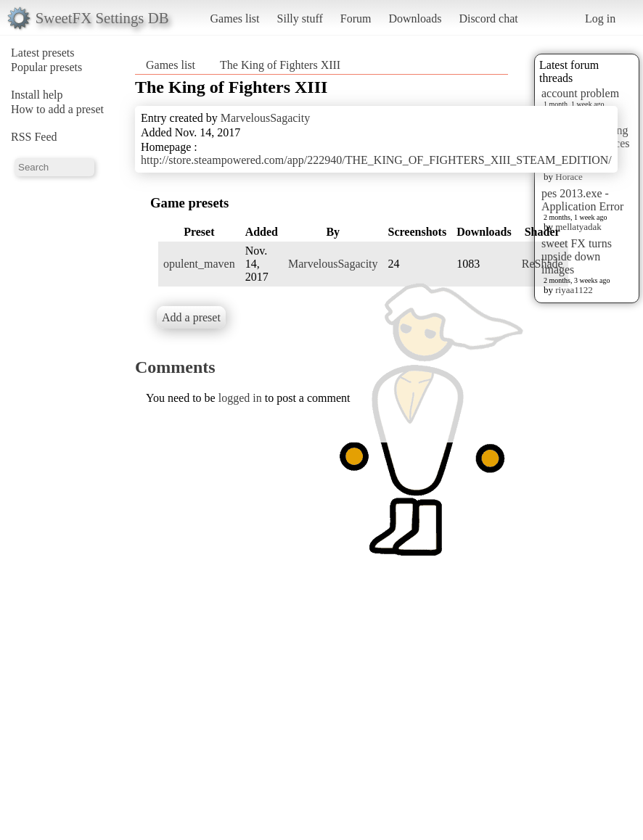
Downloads (415, 18)
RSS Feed (34, 137)
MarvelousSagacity (266, 118)
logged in (240, 398)
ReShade (542, 264)
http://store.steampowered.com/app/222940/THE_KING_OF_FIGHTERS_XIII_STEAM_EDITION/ (376, 160)
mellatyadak (578, 227)
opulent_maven (199, 264)
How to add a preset (57, 109)
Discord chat (488, 18)
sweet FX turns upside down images (577, 256)
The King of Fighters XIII (280, 65)
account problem (580, 93)
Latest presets (43, 53)
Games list (235, 18)
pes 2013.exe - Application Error (582, 200)
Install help (37, 95)
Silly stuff (300, 18)
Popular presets (46, 67)
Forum (356, 18)
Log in (600, 18)
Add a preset (191, 317)
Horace (569, 177)
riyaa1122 (574, 290)
